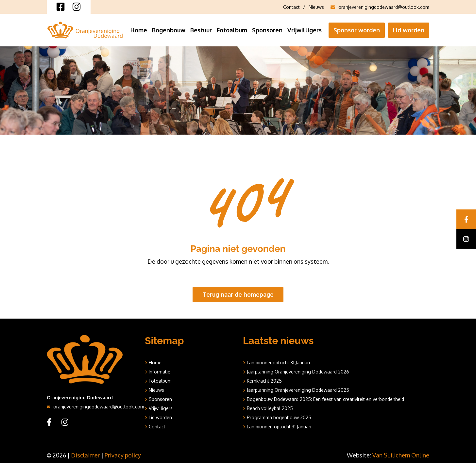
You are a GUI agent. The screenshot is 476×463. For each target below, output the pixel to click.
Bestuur (201, 30)
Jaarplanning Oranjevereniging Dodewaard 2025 (298, 390)
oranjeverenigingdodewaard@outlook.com (380, 7)
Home (139, 30)
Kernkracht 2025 (264, 381)
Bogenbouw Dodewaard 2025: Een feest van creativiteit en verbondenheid (325, 399)
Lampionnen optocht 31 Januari (279, 427)
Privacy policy (123, 455)
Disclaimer (85, 455)
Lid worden (409, 30)
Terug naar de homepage (238, 294)
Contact (291, 7)
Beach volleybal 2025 (270, 408)
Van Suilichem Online (401, 455)
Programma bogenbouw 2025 (279, 417)
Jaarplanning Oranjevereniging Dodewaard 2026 (298, 372)
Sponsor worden (357, 30)
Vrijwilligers (305, 30)
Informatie (160, 372)
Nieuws (316, 7)
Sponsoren (267, 30)
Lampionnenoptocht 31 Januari (278, 363)
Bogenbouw (169, 30)
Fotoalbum (232, 30)
